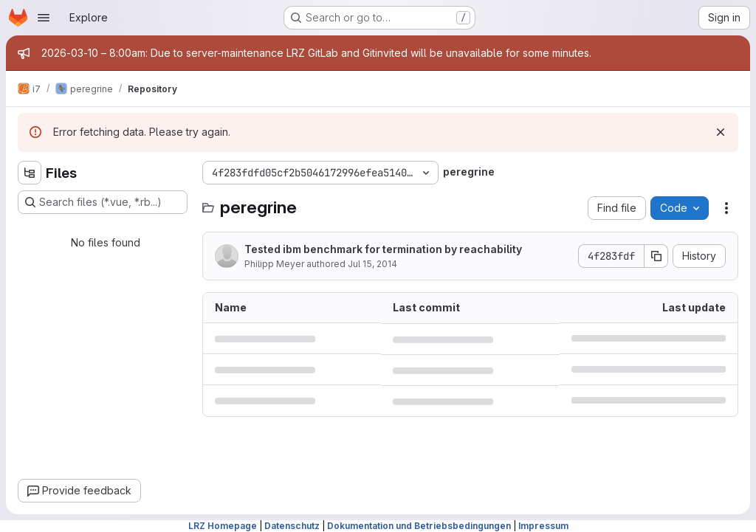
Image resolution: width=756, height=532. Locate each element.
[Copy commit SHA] (656, 256)
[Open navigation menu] (44, 18)
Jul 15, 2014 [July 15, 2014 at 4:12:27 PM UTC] (372, 264)
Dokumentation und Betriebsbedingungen (419, 526)
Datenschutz (292, 526)
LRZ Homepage (223, 526)
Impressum (543, 526)
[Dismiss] (721, 132)
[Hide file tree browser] (30, 173)
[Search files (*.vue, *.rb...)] (103, 202)
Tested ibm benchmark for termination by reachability (383, 249)
